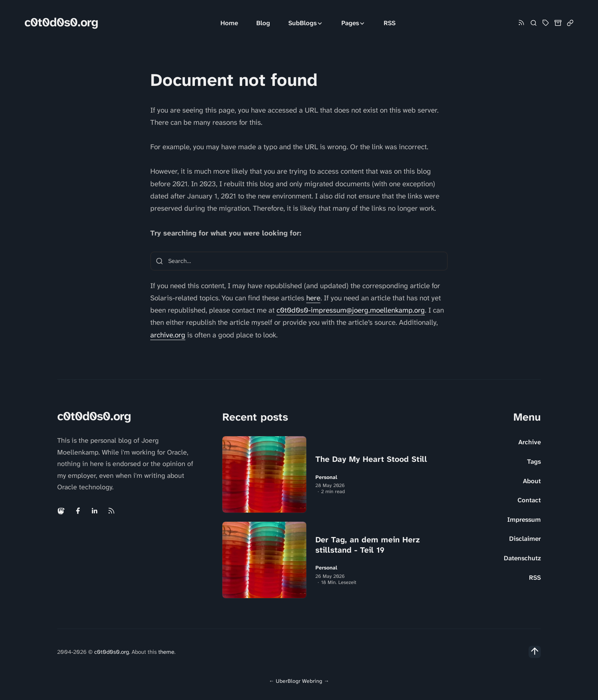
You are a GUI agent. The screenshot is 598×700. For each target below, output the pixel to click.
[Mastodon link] (62, 511)
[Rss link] (521, 23)
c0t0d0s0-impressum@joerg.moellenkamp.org (351, 310)
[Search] (534, 23)
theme (166, 652)
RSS (390, 23)
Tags (534, 461)
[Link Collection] (570, 23)
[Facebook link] (78, 511)
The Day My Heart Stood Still (371, 459)
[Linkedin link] (95, 511)
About (532, 481)
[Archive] (558, 23)
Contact (529, 500)
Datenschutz (522, 558)
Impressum (524, 519)
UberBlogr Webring (299, 681)
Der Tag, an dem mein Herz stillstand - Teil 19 (368, 545)
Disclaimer (525, 539)
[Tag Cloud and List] (546, 23)
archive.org (168, 335)
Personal (326, 477)
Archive (530, 442)
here (313, 298)
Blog (263, 23)
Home (229, 23)
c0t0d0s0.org (61, 22)
